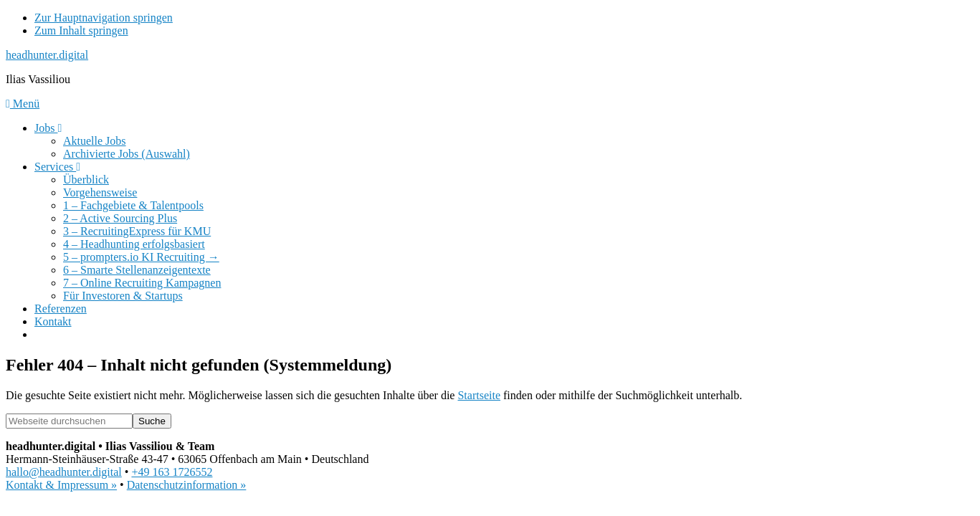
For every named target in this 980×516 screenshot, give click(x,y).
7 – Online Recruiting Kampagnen (142, 283)
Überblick (86, 180)
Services (57, 167)
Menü (23, 104)
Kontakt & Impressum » (61, 485)
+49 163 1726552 (172, 472)
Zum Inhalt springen (81, 30)
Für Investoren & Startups (123, 296)
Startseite (479, 395)
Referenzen (61, 309)
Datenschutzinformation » (187, 485)
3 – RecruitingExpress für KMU (137, 231)
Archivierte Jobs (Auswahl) (127, 154)
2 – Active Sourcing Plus (120, 218)
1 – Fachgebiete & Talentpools (133, 205)
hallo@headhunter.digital (64, 472)
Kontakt (53, 321)
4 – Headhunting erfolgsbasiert (134, 244)
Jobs (48, 128)
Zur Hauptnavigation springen (104, 18)
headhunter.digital (47, 55)
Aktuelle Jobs (95, 141)
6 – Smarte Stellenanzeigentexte (137, 270)
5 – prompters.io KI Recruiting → (141, 257)
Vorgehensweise (100, 192)
